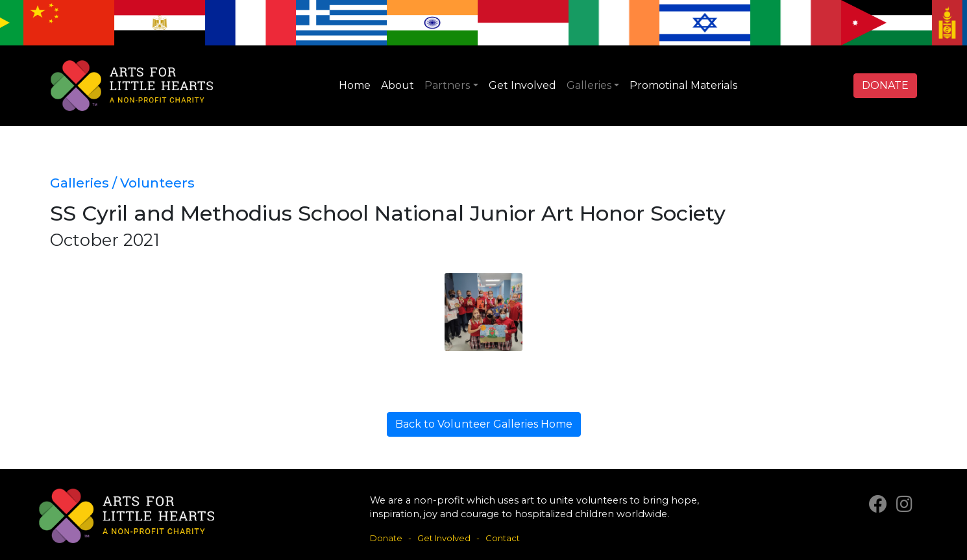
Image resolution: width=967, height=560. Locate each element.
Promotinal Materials (683, 85)
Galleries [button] (589, 85)
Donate (386, 538)
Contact (503, 538)
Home (355, 85)
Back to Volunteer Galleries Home (484, 424)
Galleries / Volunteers (122, 183)
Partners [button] (447, 85)
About (398, 85)
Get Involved (522, 85)
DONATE (885, 85)
